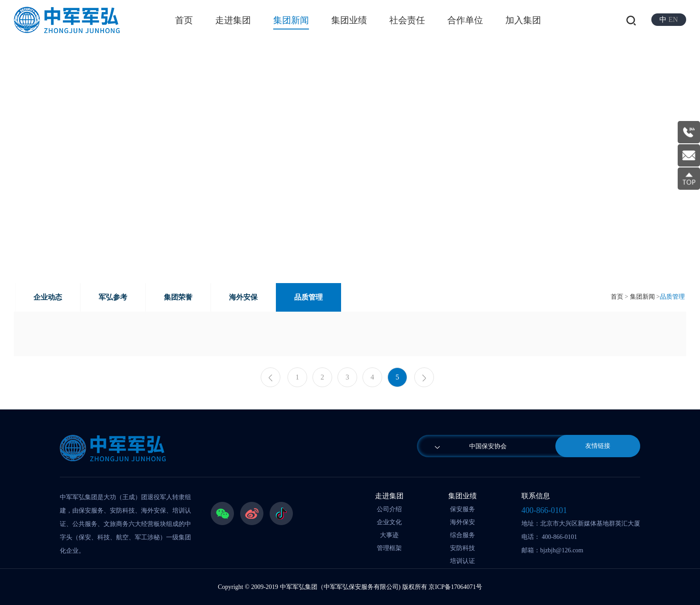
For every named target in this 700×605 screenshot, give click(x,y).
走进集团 (233, 20)
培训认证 (462, 561)
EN (673, 19)
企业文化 (389, 522)
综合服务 (462, 535)
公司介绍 (389, 509)
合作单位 (465, 20)
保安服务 (462, 509)
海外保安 (462, 522)
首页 (184, 20)
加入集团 (523, 20)
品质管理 (308, 297)
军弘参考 (113, 297)
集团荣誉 (178, 297)
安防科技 (462, 548)
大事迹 (389, 535)
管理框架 (389, 548)
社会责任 (407, 20)
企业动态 (48, 297)
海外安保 (243, 297)
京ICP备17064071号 (455, 587)
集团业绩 (349, 20)
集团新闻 (291, 20)
